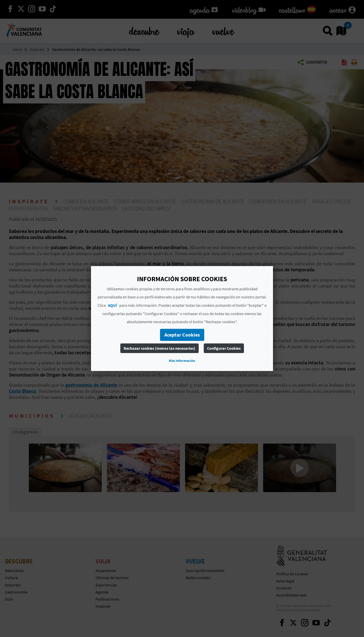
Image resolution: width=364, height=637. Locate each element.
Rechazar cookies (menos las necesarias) (160, 348)
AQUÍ (112, 305)
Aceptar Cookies (182, 335)
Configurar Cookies (224, 348)
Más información (182, 361)
